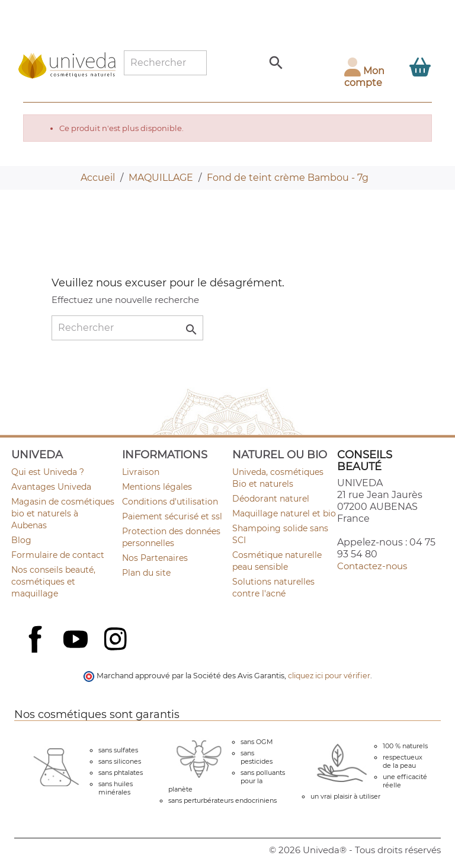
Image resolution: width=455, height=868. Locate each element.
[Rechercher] (165, 63)
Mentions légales (157, 487)
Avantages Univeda (51, 487)
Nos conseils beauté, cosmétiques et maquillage (53, 582)
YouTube (77, 640)
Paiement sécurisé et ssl (172, 516)
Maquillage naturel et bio (284, 513)
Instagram (117, 640)
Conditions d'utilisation (170, 502)
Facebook (37, 652)
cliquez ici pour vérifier (329, 676)
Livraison (141, 472)
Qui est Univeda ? (48, 472)
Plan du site (146, 573)
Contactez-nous (372, 566)
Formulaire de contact (58, 555)
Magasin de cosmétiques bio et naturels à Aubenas (63, 513)
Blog (21, 540)
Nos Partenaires (155, 558)
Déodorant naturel (271, 499)
